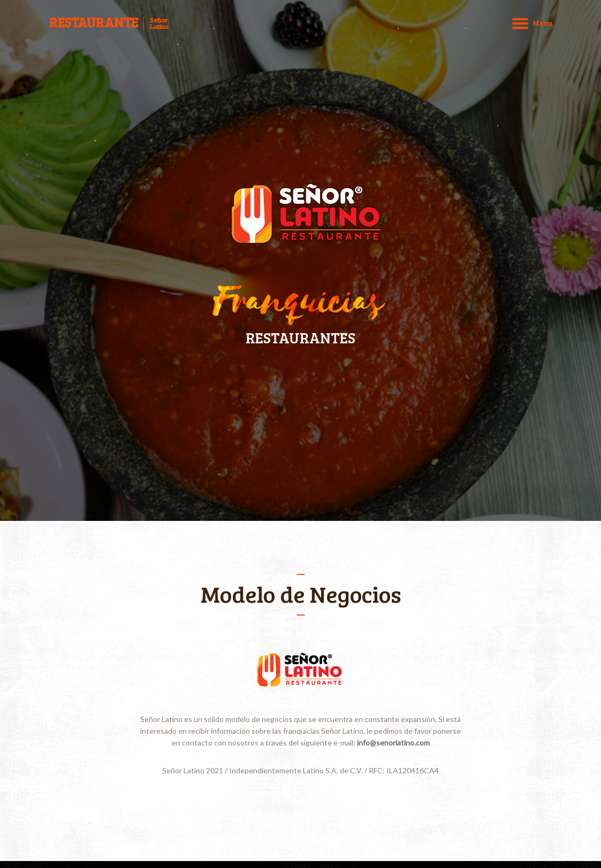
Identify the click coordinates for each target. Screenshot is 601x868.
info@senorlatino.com (393, 743)
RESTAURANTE (94, 22)
